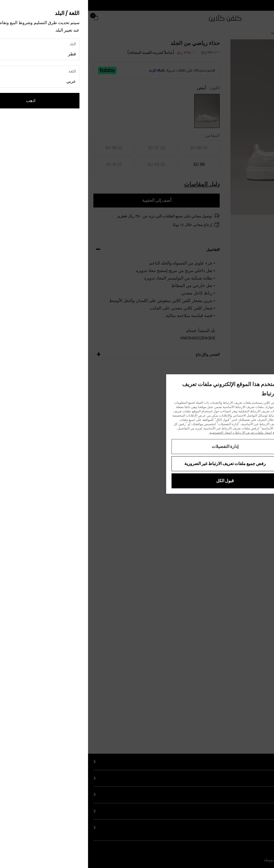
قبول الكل (137, 481)
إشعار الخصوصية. (132, 433)
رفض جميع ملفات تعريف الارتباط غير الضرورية (137, 464)
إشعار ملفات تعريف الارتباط (165, 433)
